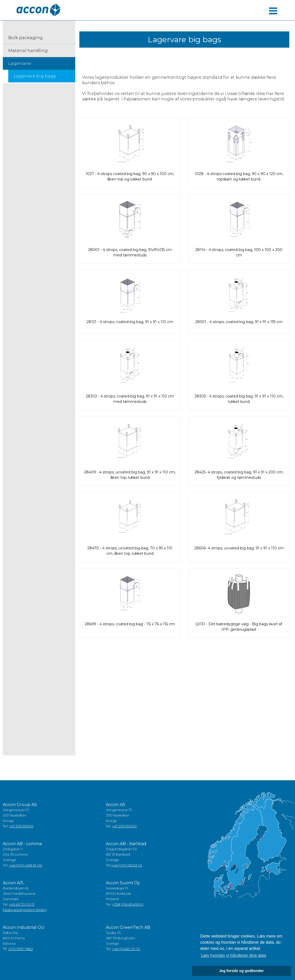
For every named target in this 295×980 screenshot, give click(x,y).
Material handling (28, 51)
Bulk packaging (26, 38)
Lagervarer (20, 63)
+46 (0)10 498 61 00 (26, 865)
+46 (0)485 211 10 (126, 949)
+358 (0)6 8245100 (128, 904)
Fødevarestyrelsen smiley (25, 910)
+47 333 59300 (21, 826)
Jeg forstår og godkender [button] (241, 971)
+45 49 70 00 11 (22, 904)
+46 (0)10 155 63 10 (127, 865)
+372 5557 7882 (20, 949)
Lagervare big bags (35, 76)
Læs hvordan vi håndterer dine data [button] (234, 955)
